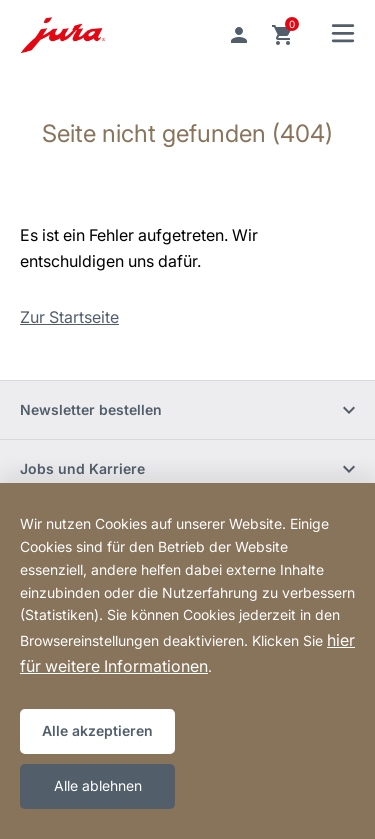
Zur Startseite (69, 317)
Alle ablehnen (98, 785)
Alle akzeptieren (97, 730)
